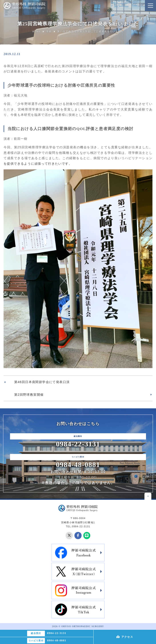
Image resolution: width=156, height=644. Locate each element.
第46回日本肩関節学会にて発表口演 (42, 382)
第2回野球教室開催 (29, 395)
